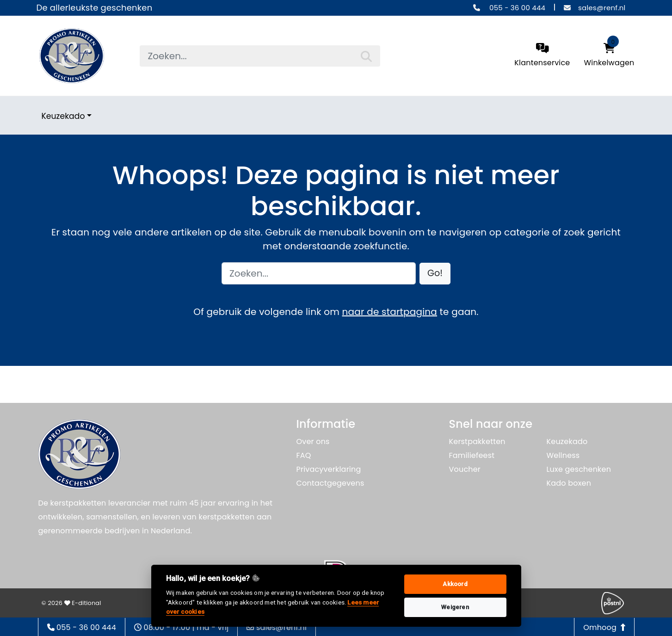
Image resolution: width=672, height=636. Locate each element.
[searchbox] (260, 56)
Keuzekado (63, 116)
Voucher (465, 469)
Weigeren (455, 607)
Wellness (563, 455)
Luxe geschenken (579, 469)
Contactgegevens (330, 483)
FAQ (304, 455)
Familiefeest (472, 455)
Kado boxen (569, 483)
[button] (435, 274)
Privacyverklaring (329, 469)
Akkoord (455, 584)
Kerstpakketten (477, 441)
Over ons (313, 441)
